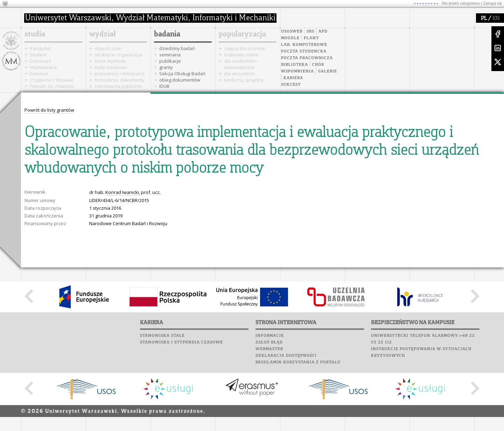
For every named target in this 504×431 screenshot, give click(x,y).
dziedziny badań (177, 48)
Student (38, 55)
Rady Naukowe (111, 67)
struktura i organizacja (118, 55)
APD (323, 32)
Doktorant (40, 61)
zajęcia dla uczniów (244, 48)
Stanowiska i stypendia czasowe (181, 342)
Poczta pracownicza (307, 58)
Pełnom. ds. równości (52, 86)
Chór (318, 65)
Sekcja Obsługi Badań (182, 74)
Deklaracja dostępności (286, 356)
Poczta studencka (304, 51)
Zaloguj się (493, 3)
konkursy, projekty (244, 80)
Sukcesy (291, 85)
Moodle (290, 38)
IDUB (164, 86)
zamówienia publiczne (118, 86)
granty (166, 67)
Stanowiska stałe (162, 336)
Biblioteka (295, 65)
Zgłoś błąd (269, 342)
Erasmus (39, 74)
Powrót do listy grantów (49, 110)
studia (35, 34)
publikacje (170, 61)
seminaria (170, 55)
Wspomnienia (297, 71)
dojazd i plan (108, 48)
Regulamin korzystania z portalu (298, 362)
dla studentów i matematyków (240, 64)
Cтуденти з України (51, 80)
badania (167, 34)
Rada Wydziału (110, 61)
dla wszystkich (239, 74)
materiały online (241, 55)
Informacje (270, 336)
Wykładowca (43, 67)
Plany (311, 38)
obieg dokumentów (180, 80)
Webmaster (269, 349)
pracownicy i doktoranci (120, 74)
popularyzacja (242, 34)
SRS (310, 32)
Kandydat (40, 48)
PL (484, 19)
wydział (102, 34)
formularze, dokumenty (120, 80)
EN (496, 19)
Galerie (328, 71)
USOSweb (292, 32)
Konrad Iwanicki (122, 192)
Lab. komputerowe (304, 45)
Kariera (293, 78)
